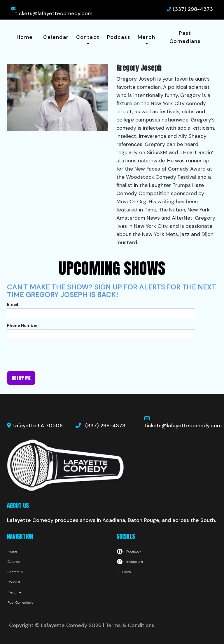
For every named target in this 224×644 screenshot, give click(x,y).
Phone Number (22, 325)
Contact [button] (88, 39)
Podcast (119, 37)
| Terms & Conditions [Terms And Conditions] (129, 625)
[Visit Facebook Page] (129, 551)
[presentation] (51, 355)
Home (25, 37)
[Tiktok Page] (124, 572)
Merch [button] (147, 39)
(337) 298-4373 (193, 9)
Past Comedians (185, 37)
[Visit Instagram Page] (130, 561)
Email (13, 304)
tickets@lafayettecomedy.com (54, 13)
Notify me (21, 378)
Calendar (56, 37)
